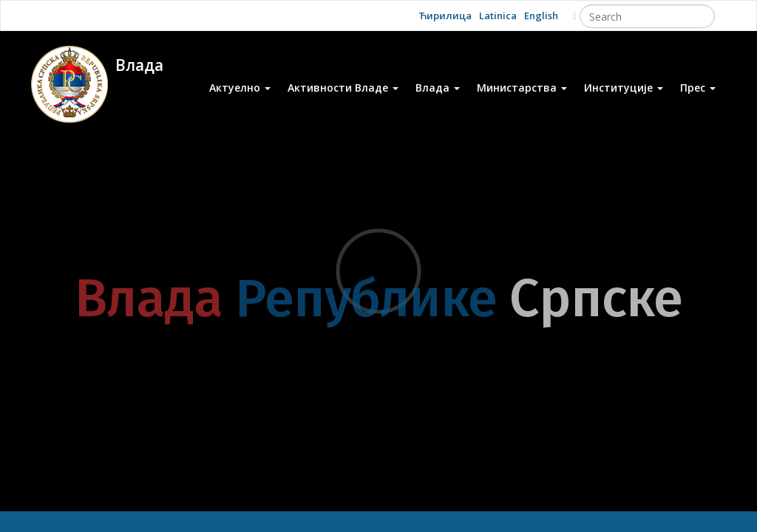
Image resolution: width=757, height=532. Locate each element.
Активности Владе (343, 88)
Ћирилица (445, 16)
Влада (438, 88)
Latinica (498, 16)
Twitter (153, 15)
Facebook (121, 15)
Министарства (522, 88)
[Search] (647, 16)
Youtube (88, 15)
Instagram (186, 15)
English (541, 16)
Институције (624, 88)
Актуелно (240, 88)
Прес (698, 88)
